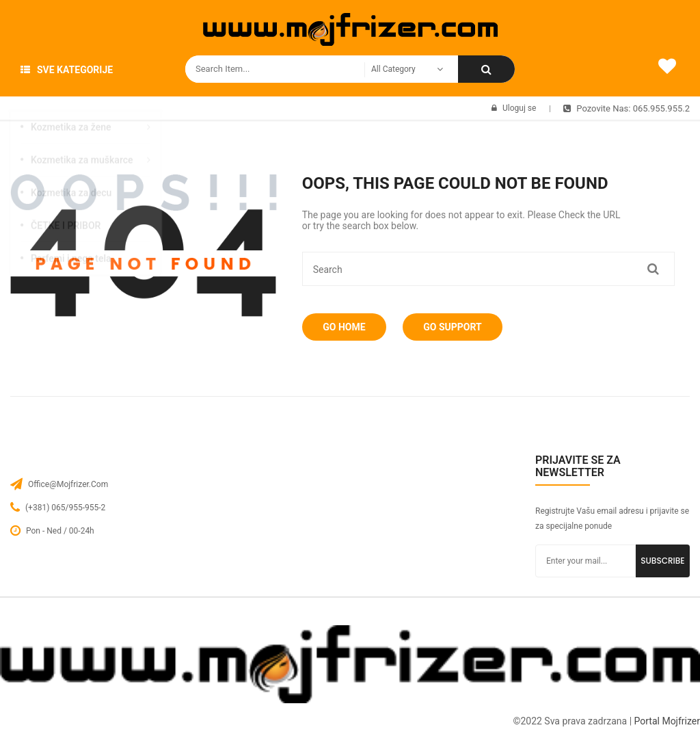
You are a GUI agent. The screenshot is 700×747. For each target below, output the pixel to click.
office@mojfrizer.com (68, 484)
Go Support (461, 327)
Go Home (347, 327)
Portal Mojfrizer (667, 721)
